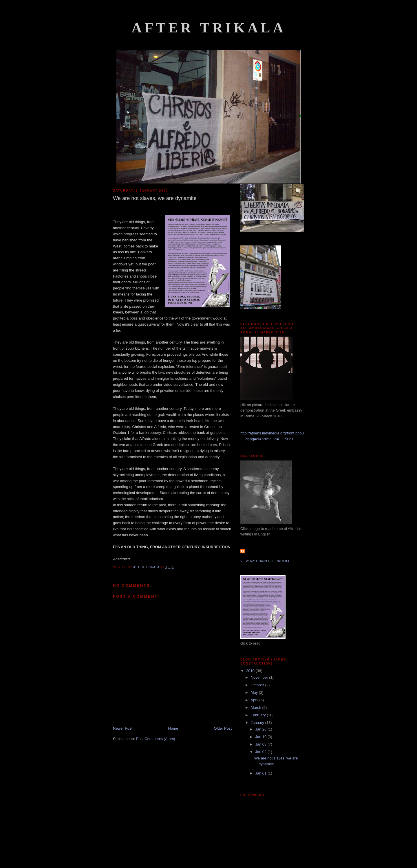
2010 (251, 671)
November (260, 677)
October (258, 685)
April (255, 700)
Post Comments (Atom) (156, 739)
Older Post (223, 728)
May (255, 692)
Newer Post (123, 728)
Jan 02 (261, 752)
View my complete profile (265, 561)
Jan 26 (261, 729)
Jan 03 (261, 744)
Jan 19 (261, 737)
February (259, 715)
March (257, 708)
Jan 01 (261, 773)
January (258, 723)
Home (173, 728)
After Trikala (209, 28)
